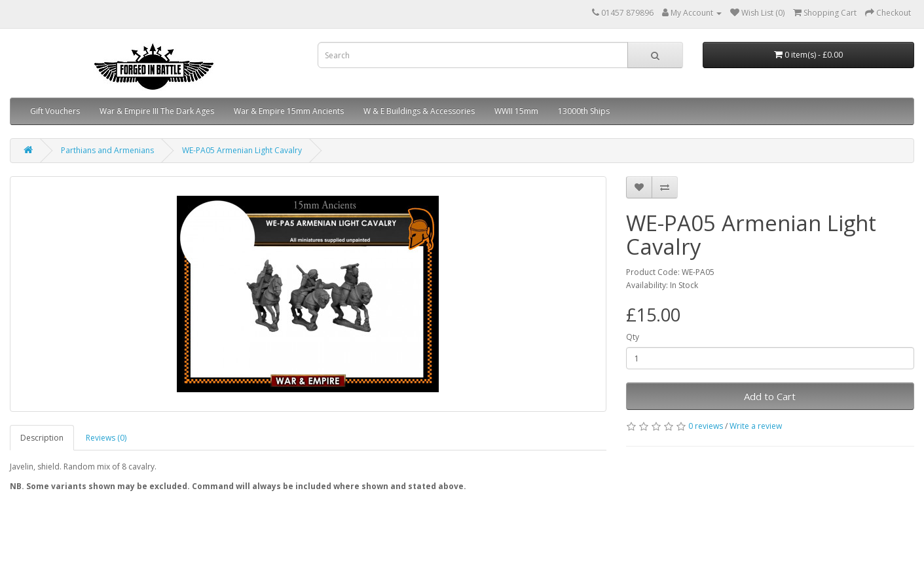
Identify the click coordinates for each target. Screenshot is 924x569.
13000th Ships (584, 111)
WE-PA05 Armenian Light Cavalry (242, 150)
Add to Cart (770, 396)
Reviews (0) (106, 438)
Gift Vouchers (55, 111)
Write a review (756, 426)
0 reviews (706, 426)
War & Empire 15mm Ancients (289, 111)
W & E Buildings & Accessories (419, 111)
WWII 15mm (516, 111)
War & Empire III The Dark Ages (157, 111)
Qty (633, 337)
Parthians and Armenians (107, 150)
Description (42, 438)
